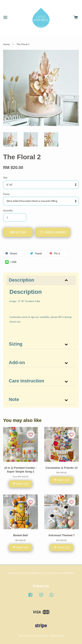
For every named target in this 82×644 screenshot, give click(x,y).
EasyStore (69, 573)
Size (5, 178)
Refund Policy (57, 636)
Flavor (7, 194)
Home (7, 44)
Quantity (8, 210)
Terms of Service (26, 636)
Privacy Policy (42, 636)
